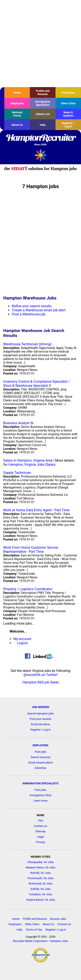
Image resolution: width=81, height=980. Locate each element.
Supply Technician (17, 473)
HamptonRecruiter (40, 140)
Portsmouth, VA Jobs (40, 878)
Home (17, 93)
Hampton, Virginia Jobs (26, 465)
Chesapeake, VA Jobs (40, 862)
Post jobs (40, 752)
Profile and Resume (43, 92)
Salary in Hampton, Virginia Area (28, 460)
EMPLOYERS (40, 745)
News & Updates (68, 114)
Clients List (43, 114)
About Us (17, 125)
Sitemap (40, 831)
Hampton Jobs (59, 941)
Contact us (41, 826)
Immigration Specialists (43, 103)
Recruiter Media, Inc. (40, 155)
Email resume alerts (40, 763)
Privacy (40, 842)
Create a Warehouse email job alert (39, 310)
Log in (47, 730)
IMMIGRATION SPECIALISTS (41, 783)
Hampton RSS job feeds (40, 682)
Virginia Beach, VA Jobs (40, 900)
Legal (40, 837)
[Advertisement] (40, 44)
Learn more (40, 801)
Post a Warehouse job (29, 314)
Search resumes (41, 757)
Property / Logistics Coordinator (28, 589)
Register (36, 730)
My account (22, 639)
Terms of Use (34, 930)
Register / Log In (68, 125)
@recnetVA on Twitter (40, 675)
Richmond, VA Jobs (40, 884)
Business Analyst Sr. (19, 423)
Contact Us (64, 924)
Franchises (68, 93)
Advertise (41, 768)
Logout (22, 643)
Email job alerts (41, 724)
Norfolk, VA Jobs (40, 873)
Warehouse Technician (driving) (27, 344)
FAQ (40, 821)
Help (43, 125)
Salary (51, 465)
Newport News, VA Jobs (40, 867)
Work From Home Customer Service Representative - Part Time (31, 550)
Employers (17, 103)
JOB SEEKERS (40, 707)
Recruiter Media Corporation (30, 941)
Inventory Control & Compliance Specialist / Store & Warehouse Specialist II (37, 384)
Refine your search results (32, 306)
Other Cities (68, 103)
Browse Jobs (58, 919)
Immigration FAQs (41, 795)
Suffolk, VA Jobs (41, 889)
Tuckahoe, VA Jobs (40, 894)
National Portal (17, 114)
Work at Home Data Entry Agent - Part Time (36, 510)
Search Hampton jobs (40, 713)
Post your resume (41, 719)
